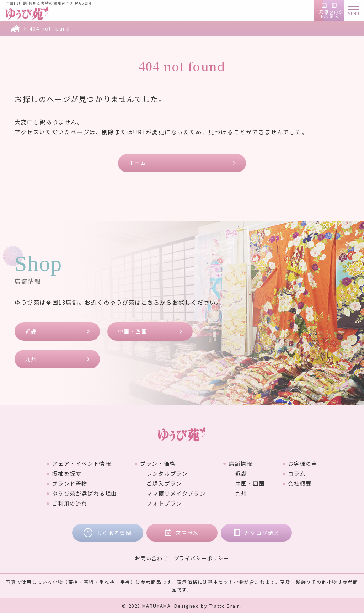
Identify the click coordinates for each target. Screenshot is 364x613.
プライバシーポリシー (202, 558)
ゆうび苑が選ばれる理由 (80, 494)
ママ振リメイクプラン (176, 494)
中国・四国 (133, 331)
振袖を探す (61, 474)
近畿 (31, 331)
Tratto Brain (225, 606)
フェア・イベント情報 (77, 464)
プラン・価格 (157, 464)
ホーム (138, 163)
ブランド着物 (65, 484)
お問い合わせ (151, 558)
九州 (31, 359)
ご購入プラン (164, 484)
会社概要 (305, 484)
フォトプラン (164, 503)
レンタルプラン (167, 474)
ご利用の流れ (65, 503)
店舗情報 (243, 464)
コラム (302, 474)
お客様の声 (308, 464)
